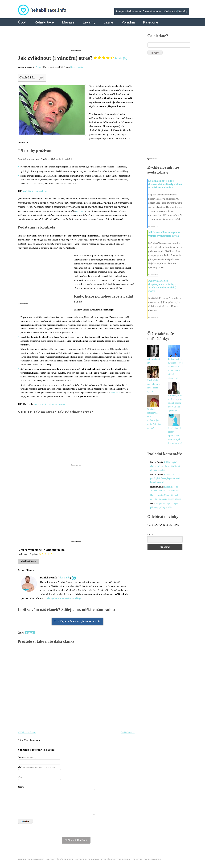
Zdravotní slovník (120, 859)
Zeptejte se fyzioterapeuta (128, 11)
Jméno (27, 757)
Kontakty (183, 11)
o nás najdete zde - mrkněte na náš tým (64, 598)
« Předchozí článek (27, 732)
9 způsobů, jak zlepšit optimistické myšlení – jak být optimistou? (175, 436)
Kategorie (151, 22)
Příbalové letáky (98, 859)
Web (20, 777)
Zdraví (39, 67)
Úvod (22, 22)
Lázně (108, 22)
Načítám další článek (76, 840)
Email (150, 535)
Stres (30, 633)
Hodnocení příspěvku (28, 554)
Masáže (68, 22)
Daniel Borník (77, 67)
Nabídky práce (170, 11)
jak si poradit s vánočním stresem (50, 404)
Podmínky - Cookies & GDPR (146, 859)
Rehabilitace (44, 22)
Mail (37, 767)
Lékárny (89, 22)
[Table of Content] (41, 78)
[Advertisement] (76, 40)
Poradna (128, 22)
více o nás (64, 577)
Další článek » (128, 732)
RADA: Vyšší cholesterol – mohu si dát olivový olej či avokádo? (165, 466)
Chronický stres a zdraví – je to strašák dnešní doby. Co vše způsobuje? (175, 403)
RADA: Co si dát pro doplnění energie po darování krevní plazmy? (165, 478)
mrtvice (80, 211)
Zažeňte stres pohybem (35, 191)
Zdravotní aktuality (152, 11)
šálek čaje (115, 393)
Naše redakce (66, 859)
